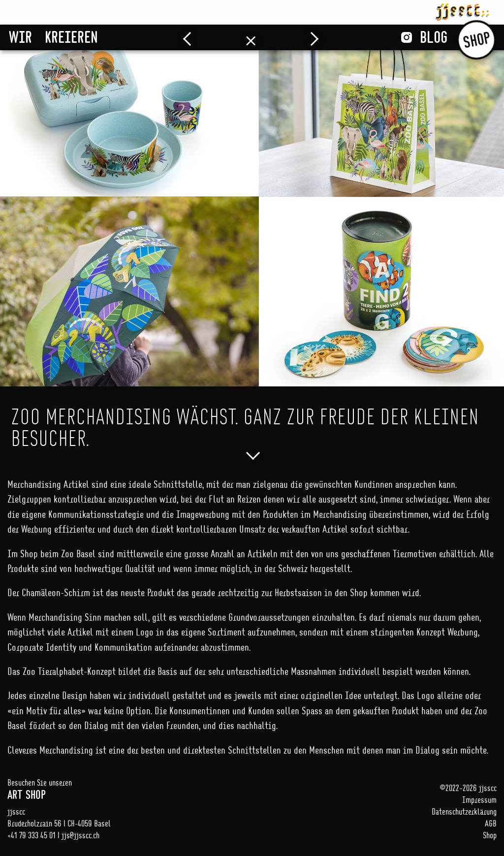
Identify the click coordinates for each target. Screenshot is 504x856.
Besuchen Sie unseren (130, 789)
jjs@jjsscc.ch (80, 835)
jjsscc (462, 10)
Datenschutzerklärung (464, 811)
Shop (476, 40)
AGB (491, 823)
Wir (20, 37)
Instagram (407, 37)
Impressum (479, 800)
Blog (434, 37)
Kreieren (71, 37)
